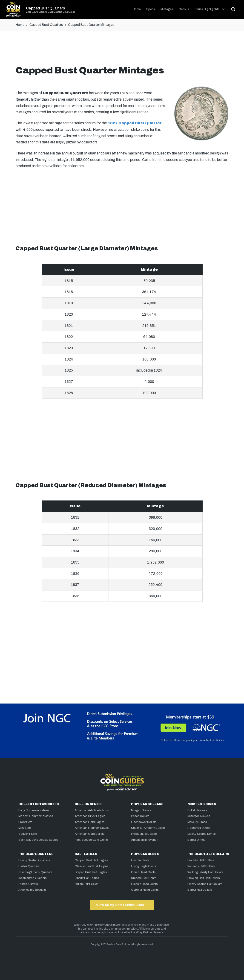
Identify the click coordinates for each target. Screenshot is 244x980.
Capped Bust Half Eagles (91, 860)
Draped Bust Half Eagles (91, 872)
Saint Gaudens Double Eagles (38, 840)
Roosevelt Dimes (199, 828)
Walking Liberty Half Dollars (205, 872)
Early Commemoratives (34, 810)
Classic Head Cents (144, 884)
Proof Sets (25, 822)
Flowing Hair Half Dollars (204, 878)
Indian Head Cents (143, 872)
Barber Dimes (196, 840)
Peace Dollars (140, 816)
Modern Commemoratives (36, 816)
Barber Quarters (29, 866)
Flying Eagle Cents (144, 866)
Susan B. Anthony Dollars (148, 828)
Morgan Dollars (141, 810)
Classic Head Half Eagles (92, 866)
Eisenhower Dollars (144, 822)
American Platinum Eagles (92, 828)
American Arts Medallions (92, 810)
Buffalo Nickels (197, 810)
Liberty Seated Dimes (202, 834)
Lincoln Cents (140, 860)
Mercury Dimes (197, 822)
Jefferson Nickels (199, 816)
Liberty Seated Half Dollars (205, 884)
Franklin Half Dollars (201, 860)
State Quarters (28, 884)
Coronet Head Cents (145, 890)
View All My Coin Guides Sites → (122, 905)
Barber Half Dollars (200, 890)
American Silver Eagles (90, 816)
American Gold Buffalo (90, 834)
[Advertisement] (122, 50)
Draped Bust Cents (144, 878)
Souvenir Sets (28, 834)
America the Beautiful (32, 890)
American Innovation (145, 840)
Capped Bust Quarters (46, 8)
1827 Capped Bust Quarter (135, 123)
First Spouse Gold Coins (91, 840)
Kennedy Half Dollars (201, 866)
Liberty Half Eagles (87, 878)
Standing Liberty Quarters (35, 872)
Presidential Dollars (144, 834)
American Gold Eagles (90, 822)
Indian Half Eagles (87, 884)
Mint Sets (25, 828)
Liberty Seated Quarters (34, 860)
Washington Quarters (33, 878)
